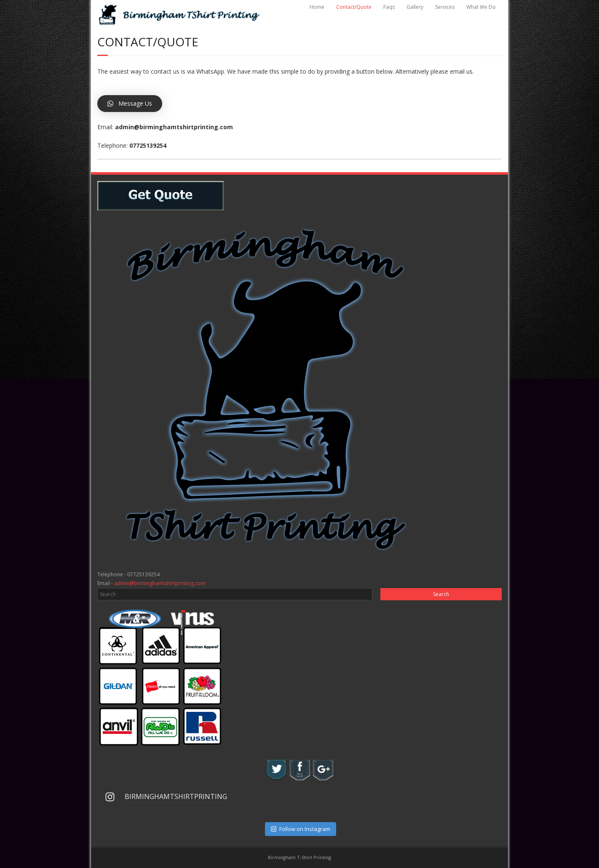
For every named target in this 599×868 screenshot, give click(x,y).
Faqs (389, 7)
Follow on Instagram (301, 829)
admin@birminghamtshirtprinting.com (160, 583)
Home (317, 7)
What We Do (481, 7)
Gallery (415, 7)
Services (445, 7)
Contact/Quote (354, 7)
